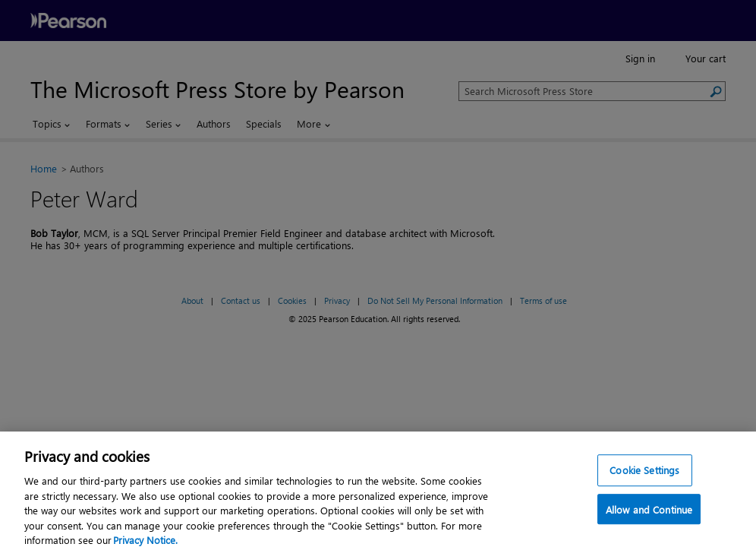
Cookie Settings (644, 475)
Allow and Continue (649, 514)
